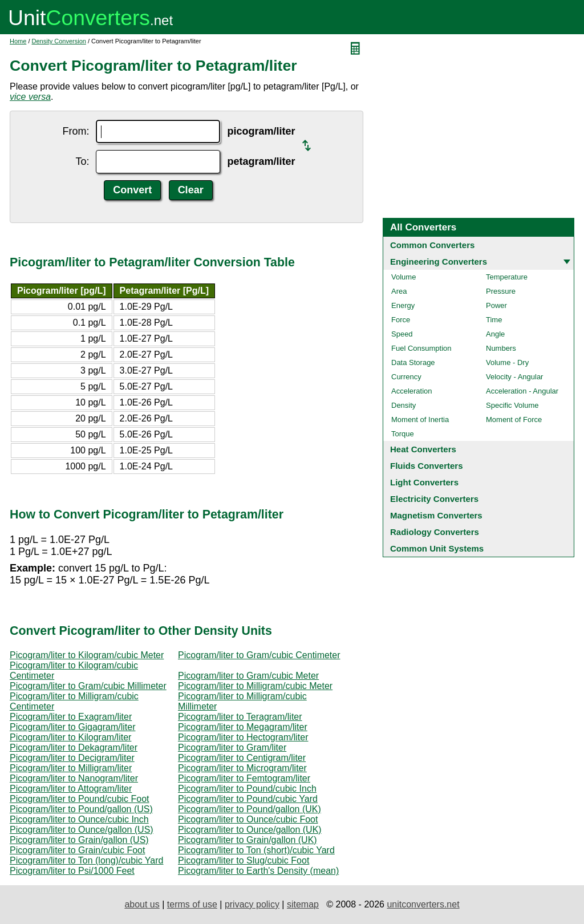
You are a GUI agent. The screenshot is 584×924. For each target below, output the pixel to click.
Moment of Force (514, 420)
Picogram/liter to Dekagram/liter (74, 747)
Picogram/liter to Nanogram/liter (74, 778)
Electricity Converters (434, 499)
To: (82, 161)
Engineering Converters (439, 262)
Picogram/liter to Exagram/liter (71, 717)
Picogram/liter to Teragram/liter (240, 717)
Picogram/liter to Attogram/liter (71, 789)
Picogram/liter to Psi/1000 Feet (72, 871)
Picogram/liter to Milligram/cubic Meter (255, 686)
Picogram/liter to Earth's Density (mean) (258, 871)
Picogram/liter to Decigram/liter (72, 758)
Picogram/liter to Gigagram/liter (73, 727)
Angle (495, 334)
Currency (406, 377)
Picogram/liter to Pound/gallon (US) (81, 809)
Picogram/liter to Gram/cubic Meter (248, 676)
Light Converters (424, 482)
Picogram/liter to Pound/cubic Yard (248, 799)
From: (76, 131)
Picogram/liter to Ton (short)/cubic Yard (256, 850)
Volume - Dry (507, 362)
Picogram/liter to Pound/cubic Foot (80, 799)
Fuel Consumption (421, 348)
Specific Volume (512, 405)
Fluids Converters (427, 466)
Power (496, 305)
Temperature (507, 277)
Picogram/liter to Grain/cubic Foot (77, 850)
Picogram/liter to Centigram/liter (242, 758)
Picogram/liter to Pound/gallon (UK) (250, 809)
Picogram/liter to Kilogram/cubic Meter (87, 655)
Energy (403, 305)
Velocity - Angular (514, 377)
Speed (402, 334)
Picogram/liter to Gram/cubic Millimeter (88, 686)
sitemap (303, 904)
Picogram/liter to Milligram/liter (71, 768)
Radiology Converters (435, 532)
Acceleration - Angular (522, 391)
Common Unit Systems (437, 548)
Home (18, 41)
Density (403, 405)
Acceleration (412, 391)
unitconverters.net (423, 904)
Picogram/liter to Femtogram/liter (244, 778)
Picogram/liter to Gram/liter (232, 747)
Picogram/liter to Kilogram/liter (70, 737)
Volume (403, 277)
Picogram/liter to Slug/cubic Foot (244, 860)
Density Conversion (59, 41)
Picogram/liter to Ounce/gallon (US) (82, 830)
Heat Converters (423, 449)
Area (399, 291)
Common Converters (432, 245)
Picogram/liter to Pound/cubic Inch (247, 789)
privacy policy (252, 904)
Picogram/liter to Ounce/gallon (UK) (250, 830)
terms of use (192, 904)
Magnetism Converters (436, 515)
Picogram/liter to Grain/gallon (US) (79, 840)
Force (401, 320)
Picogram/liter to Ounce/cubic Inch (79, 819)
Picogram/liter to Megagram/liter (243, 727)
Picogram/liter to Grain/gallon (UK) (248, 840)
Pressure (501, 291)
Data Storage (413, 362)
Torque (403, 434)
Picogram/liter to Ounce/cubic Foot (248, 819)
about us (142, 904)
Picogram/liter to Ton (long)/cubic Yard (86, 860)
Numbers (501, 348)
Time (494, 320)
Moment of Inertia (420, 420)
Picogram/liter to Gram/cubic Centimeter (259, 655)
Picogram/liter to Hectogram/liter (243, 737)
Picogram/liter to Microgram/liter (242, 768)
